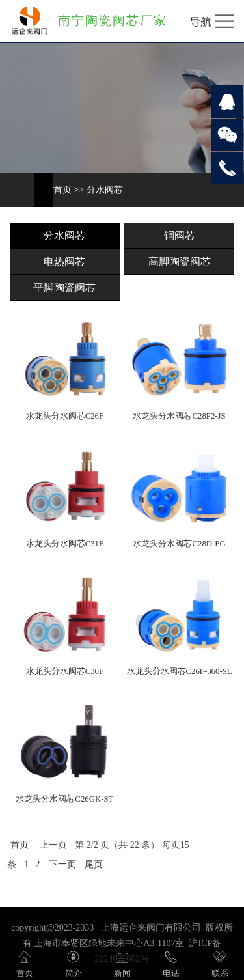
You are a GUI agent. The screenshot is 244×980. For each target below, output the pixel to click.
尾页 (94, 864)
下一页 (62, 864)
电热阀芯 (64, 261)
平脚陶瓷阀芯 (64, 287)
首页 (62, 190)
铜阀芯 (180, 235)
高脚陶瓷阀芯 (180, 261)
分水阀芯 (105, 190)
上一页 (53, 845)
